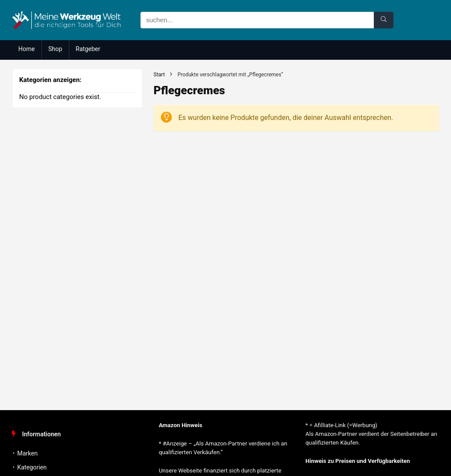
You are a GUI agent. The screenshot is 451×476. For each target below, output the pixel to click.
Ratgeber (88, 49)
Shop (55, 49)
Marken (27, 453)
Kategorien (32, 467)
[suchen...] (384, 20)
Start (159, 75)
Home (27, 49)
